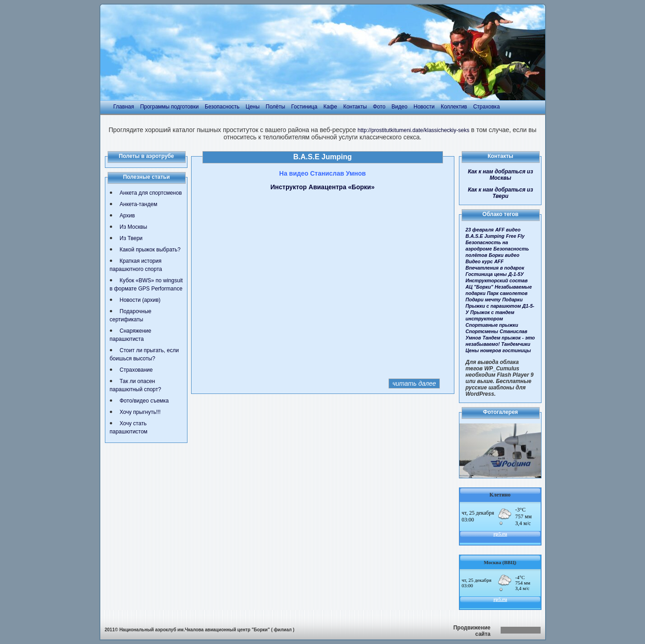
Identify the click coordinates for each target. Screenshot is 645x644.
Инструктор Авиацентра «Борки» (322, 187)
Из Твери (131, 238)
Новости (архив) (140, 300)
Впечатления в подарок (495, 268)
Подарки (512, 300)
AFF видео (508, 230)
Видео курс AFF (485, 261)
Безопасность (222, 107)
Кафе (330, 107)
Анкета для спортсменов (151, 193)
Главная (124, 107)
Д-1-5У (516, 274)
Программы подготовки (170, 107)
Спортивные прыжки (492, 325)
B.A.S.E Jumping (485, 236)
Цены (253, 107)
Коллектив (454, 107)
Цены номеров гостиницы (498, 350)
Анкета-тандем (139, 204)
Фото (379, 107)
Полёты (275, 107)
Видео (400, 107)
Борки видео (504, 255)
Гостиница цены (486, 274)
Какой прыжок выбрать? (150, 250)
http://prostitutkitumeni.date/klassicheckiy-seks (414, 130)
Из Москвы (134, 227)
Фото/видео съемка (144, 401)
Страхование (136, 370)
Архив (128, 216)
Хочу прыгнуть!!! (140, 412)
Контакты (355, 107)
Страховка (486, 107)
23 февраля (480, 230)
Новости (424, 107)
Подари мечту (483, 300)
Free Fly (515, 236)
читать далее (414, 383)
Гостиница (304, 107)
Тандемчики (516, 344)
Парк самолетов (507, 293)
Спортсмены (482, 331)
